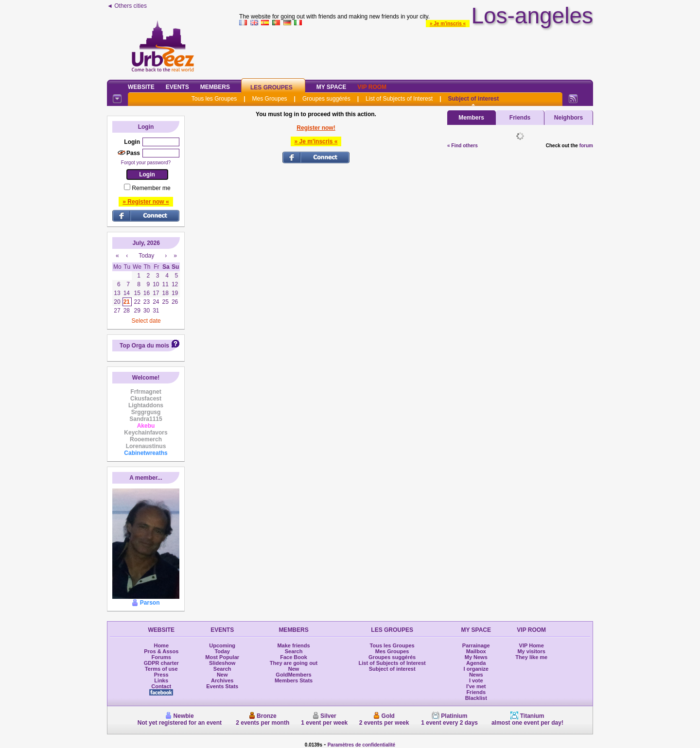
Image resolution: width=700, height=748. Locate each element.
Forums (161, 657)
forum (586, 146)
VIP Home (532, 645)
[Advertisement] (416, 51)
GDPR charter (161, 663)
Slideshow (222, 663)
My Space (332, 87)
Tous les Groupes (214, 99)
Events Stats (222, 686)
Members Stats (294, 680)
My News (476, 657)
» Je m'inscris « (448, 24)
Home (161, 645)
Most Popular (222, 657)
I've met (476, 686)
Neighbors (569, 118)
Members (215, 87)
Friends (520, 118)
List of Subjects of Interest (399, 99)
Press (161, 675)
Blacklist (476, 698)
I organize (476, 669)
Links (161, 680)
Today (222, 651)
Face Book (294, 657)
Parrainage (476, 645)
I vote (476, 680)
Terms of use (161, 669)
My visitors (531, 651)
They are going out (294, 663)
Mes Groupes (270, 99)
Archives (222, 680)
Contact (161, 686)
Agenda (476, 663)
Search (222, 669)
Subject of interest (473, 99)
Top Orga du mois (144, 346)
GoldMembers (293, 675)
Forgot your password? (146, 163)
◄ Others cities (127, 6)
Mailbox (476, 651)
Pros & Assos (161, 651)
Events (177, 87)
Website (141, 87)
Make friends (293, 645)
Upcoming (222, 645)
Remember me (151, 188)
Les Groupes (271, 87)
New (222, 675)
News (476, 675)
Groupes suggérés (326, 99)
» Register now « (146, 202)
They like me (531, 657)
